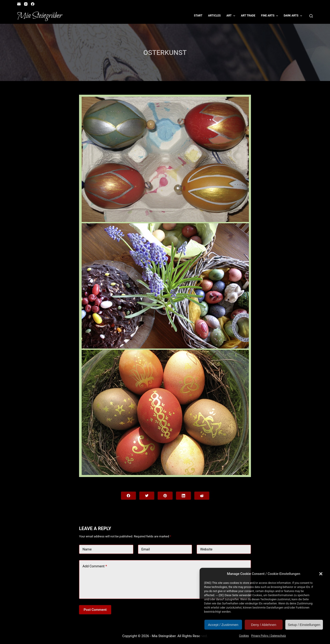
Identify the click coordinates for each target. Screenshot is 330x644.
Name (87, 549)
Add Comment (95, 566)
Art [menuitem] (231, 16)
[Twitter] (147, 496)
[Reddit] (202, 496)
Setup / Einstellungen (304, 625)
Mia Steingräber (40, 16)
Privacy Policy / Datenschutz (269, 636)
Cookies (244, 636)
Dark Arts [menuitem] (293, 16)
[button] (321, 574)
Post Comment (95, 610)
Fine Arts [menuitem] (270, 16)
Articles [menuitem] (214, 16)
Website (206, 549)
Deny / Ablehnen (264, 625)
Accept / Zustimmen (223, 625)
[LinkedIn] (183, 496)
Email (146, 549)
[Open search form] (311, 16)
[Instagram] (26, 4)
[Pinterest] (165, 496)
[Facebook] (33, 4)
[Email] (19, 4)
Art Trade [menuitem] (248, 16)
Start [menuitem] (198, 16)
